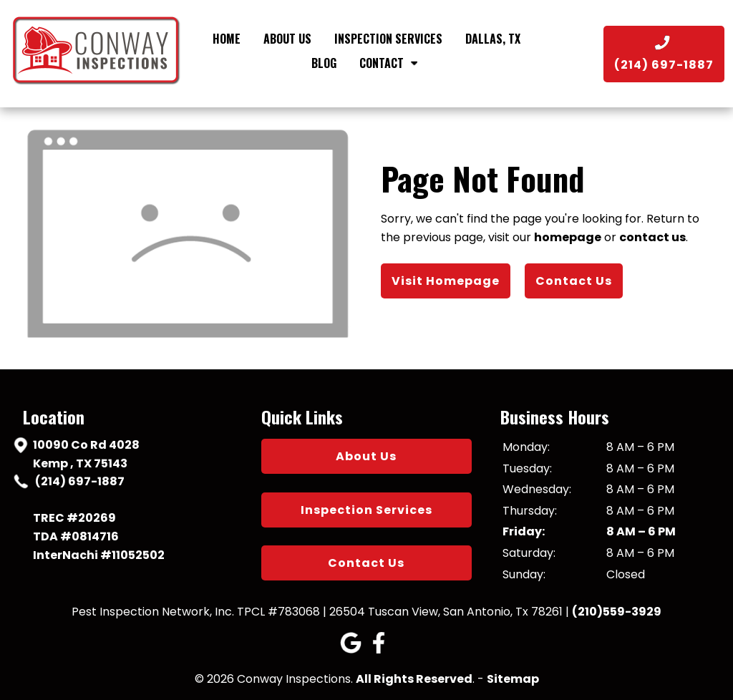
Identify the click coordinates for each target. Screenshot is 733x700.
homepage (568, 237)
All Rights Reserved (414, 679)
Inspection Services (388, 39)
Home (227, 39)
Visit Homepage (446, 281)
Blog (324, 63)
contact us (652, 237)
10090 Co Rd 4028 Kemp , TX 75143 (86, 454)
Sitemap (513, 679)
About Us (287, 39)
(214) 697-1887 (79, 481)
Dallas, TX (493, 39)
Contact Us (574, 281)
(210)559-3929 (617, 612)
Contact (391, 63)
